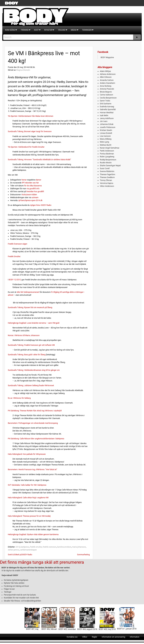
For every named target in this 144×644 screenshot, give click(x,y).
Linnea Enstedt (106, 133)
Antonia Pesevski (107, 89)
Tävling (62, 30)
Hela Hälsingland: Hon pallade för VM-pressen (27, 454)
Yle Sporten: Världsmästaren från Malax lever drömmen (31, 116)
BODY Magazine (107, 57)
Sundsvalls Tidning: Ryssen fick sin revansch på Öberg (30, 307)
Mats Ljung (104, 142)
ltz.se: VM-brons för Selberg (19, 398)
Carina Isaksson (106, 95)
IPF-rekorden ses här (30, 183)
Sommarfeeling (83, 555)
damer (39, 180)
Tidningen (87, 30)
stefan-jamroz (14, 550)
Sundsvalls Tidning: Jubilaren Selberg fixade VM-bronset (31, 386)
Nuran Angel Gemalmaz (110, 148)
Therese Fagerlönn (108, 174)
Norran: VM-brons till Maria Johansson (24, 335)
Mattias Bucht (106, 145)
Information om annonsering (113, 637)
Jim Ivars (104, 121)
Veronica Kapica (107, 183)
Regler (95, 637)
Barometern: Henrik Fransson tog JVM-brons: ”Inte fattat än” (32, 470)
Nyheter (48, 30)
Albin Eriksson (106, 77)
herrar (24, 180)
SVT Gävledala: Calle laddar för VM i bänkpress (27, 485)
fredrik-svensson (49, 547)
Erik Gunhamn (106, 104)
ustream (35, 198)
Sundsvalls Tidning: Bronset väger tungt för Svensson (30, 131)
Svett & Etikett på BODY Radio (20, 555)
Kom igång (10, 30)
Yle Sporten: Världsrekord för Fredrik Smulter (26, 147)
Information (135, 637)
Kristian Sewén (106, 130)
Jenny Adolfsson (107, 118)
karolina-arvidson (64, 547)
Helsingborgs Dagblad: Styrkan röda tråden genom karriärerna (33, 534)
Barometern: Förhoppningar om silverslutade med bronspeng (33, 423)
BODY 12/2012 (15, 280)
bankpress (25, 547)
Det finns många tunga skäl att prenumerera (42, 562)
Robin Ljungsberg (107, 157)
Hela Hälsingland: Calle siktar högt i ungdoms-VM (28, 498)
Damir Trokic (105, 101)
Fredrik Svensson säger (17, 244)
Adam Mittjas (105, 71)
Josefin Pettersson (108, 127)
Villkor (85, 637)
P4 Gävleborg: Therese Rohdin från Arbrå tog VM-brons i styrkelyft (35, 411)
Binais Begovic (106, 92)
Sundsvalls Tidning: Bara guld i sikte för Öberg (27, 355)
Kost (36, 30)
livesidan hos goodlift (35, 192)
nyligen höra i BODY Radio (41, 205)
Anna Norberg (106, 86)
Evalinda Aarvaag (107, 107)
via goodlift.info (33, 189)
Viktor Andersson (107, 186)
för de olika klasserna (33, 186)
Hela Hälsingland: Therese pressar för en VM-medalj (29, 516)
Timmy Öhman (106, 180)
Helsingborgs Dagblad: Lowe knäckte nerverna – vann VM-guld (34, 323)
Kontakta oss (72, 637)
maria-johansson (79, 547)
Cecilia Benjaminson (108, 98)
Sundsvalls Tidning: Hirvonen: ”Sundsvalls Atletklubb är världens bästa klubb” (39, 160)
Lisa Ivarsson (105, 136)
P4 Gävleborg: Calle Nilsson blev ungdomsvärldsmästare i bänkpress (36, 439)
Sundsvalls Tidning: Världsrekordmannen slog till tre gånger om (34, 370)
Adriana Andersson (108, 74)
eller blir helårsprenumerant (28, 292)
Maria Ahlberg (106, 139)
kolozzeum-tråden (30, 195)
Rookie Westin (106, 163)
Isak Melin (104, 115)
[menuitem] (10, 30)
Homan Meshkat (107, 113)
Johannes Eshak (107, 124)
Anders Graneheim (108, 83)
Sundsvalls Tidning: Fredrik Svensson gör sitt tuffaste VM (31, 345)
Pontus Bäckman (107, 154)
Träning (25, 30)
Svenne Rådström (107, 171)
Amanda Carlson (107, 80)
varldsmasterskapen (28, 550)
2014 (18, 547)
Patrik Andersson (107, 151)
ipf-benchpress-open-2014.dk (30, 200)
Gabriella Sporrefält (108, 110)
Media (74, 30)
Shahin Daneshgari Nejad (110, 166)
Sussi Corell (105, 168)
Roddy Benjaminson (108, 160)
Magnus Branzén (23, 70)
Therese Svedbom (107, 177)
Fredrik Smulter (14, 256)
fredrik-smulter (36, 547)
